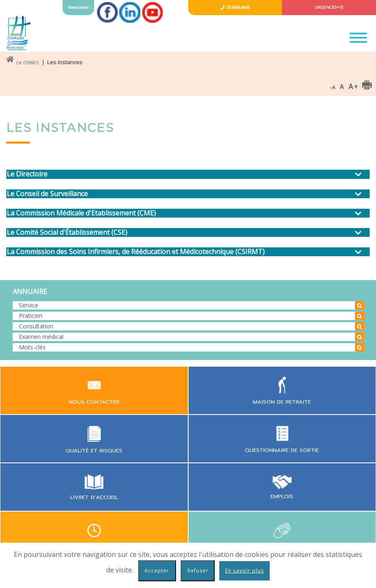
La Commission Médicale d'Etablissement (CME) (81, 213)
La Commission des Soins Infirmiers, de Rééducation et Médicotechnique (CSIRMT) (136, 252)
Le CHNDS (28, 62)
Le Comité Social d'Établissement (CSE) (67, 232)
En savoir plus (245, 571)
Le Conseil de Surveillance (47, 194)
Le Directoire (27, 174)
